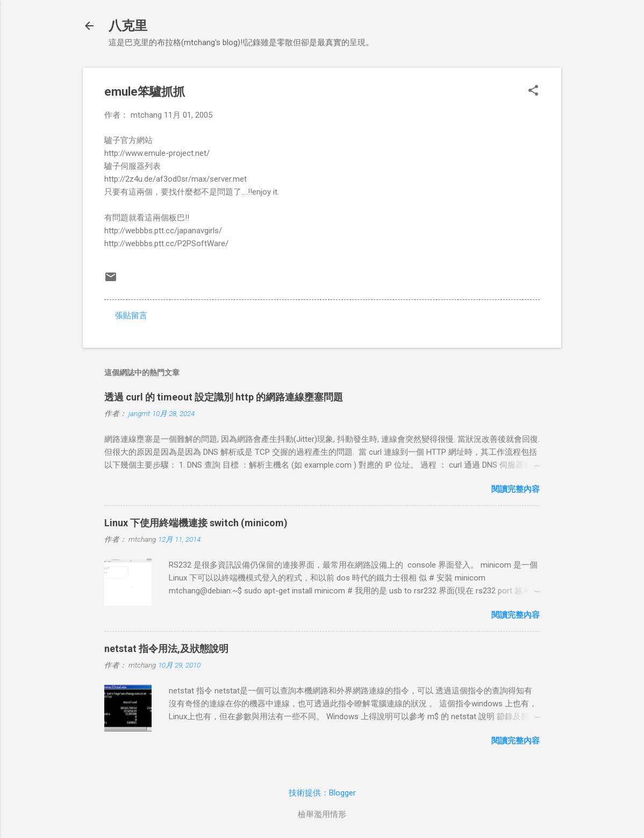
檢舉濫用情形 (322, 814)
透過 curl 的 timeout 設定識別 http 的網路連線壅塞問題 (224, 397)
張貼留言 (131, 316)
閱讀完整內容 (516, 489)
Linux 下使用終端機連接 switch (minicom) (196, 523)
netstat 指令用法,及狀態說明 (166, 649)
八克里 (128, 26)
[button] (533, 91)
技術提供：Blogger (322, 793)
